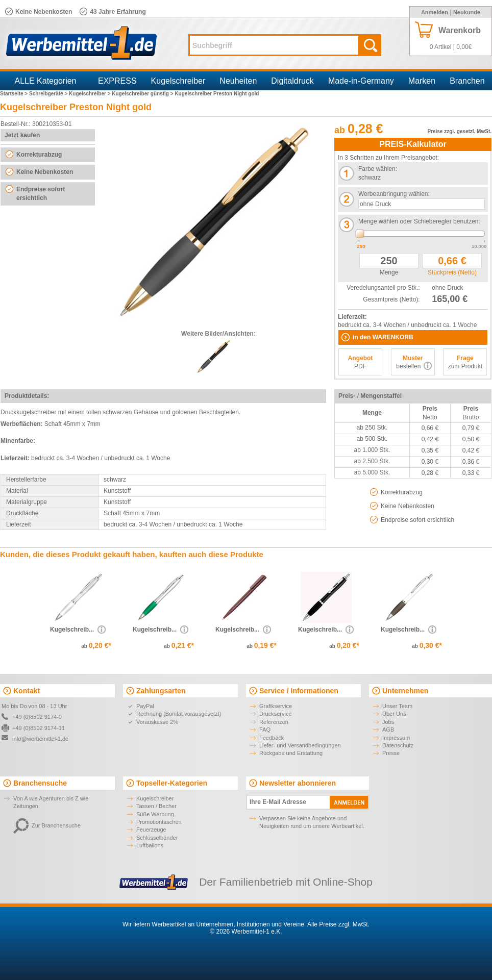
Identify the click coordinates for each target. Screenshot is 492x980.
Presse (391, 753)
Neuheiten (238, 81)
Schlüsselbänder (157, 838)
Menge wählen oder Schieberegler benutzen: (419, 221)
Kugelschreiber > (90, 94)
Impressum (396, 738)
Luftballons (150, 845)
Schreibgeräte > (49, 94)
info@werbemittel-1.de (40, 739)
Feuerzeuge (151, 830)
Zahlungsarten (161, 691)
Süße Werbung (155, 814)
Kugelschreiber (178, 81)
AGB (388, 730)
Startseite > (15, 94)
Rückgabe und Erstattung (291, 753)
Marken (422, 81)
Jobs (388, 722)
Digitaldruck (292, 81)
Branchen (467, 81)
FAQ (265, 730)
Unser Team (397, 706)
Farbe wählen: (378, 169)
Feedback (272, 738)
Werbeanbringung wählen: (394, 194)
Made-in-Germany (361, 81)
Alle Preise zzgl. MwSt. (338, 924)
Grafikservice (276, 706)
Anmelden (435, 12)
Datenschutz (398, 745)
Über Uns (394, 714)
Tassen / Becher (156, 806)
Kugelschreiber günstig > (143, 94)
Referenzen (274, 722)
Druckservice (276, 714)
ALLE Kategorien (46, 81)
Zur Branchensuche (47, 825)
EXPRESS (117, 81)
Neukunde (467, 12)
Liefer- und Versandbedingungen (300, 745)
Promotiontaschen (159, 822)
